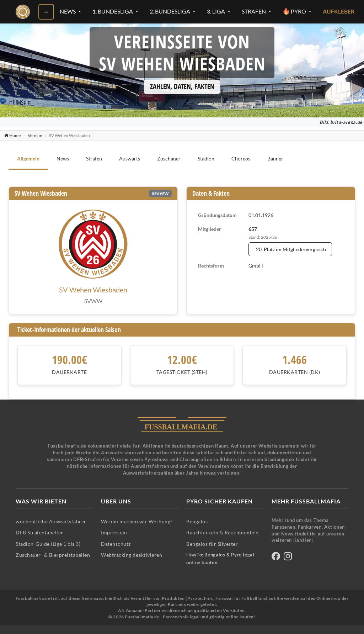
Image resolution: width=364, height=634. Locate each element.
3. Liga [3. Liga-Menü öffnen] (216, 11)
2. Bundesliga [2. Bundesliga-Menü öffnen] (170, 11)
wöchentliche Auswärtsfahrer (51, 521)
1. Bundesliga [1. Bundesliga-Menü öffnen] (113, 11)
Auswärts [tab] (130, 158)
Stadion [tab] (206, 158)
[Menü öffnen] (46, 12)
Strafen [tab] (94, 158)
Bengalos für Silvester (212, 544)
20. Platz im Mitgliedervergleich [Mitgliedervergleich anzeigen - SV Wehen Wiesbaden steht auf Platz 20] (291, 249)
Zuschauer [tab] (169, 158)
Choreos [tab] (241, 158)
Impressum (114, 532)
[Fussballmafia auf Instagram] (288, 557)
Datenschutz (116, 544)
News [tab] (63, 158)
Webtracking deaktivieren (132, 555)
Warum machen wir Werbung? (137, 521)
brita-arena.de (346, 122)
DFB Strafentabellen (40, 532)
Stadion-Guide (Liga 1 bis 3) (48, 544)
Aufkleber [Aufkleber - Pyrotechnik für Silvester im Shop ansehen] (339, 11)
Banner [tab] (275, 158)
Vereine (35, 135)
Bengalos (197, 521)
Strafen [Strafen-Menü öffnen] (254, 11)
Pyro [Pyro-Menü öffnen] (295, 11)
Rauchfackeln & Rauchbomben (222, 532)
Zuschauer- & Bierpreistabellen (53, 555)
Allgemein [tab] (28, 158)
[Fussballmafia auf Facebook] (276, 557)
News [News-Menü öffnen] (68, 11)
